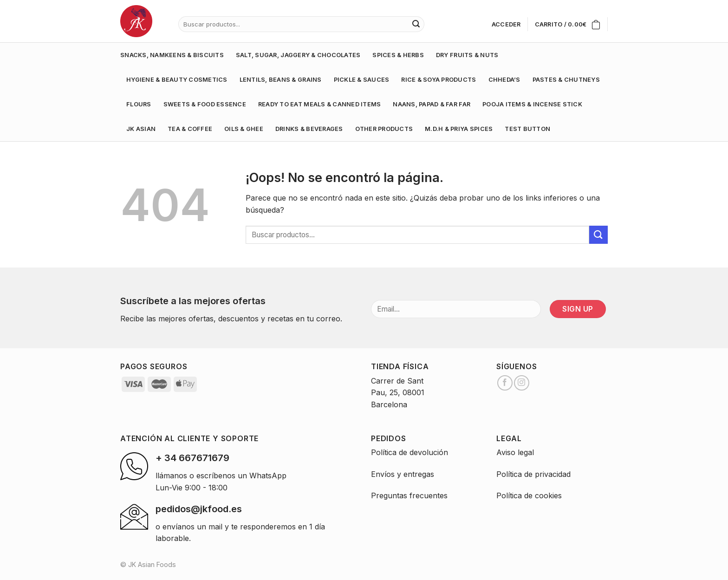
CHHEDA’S (504, 80)
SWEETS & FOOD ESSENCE (205, 104)
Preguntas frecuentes (409, 495)
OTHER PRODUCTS (384, 129)
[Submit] (598, 235)
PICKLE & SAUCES (362, 80)
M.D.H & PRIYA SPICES (459, 129)
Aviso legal (515, 452)
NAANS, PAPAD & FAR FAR (432, 104)
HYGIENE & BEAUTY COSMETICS (177, 80)
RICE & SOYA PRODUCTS (439, 80)
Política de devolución (409, 452)
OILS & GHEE (244, 129)
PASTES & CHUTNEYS (566, 80)
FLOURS (139, 104)
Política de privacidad (533, 474)
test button (527, 129)
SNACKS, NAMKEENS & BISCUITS (172, 55)
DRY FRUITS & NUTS (467, 55)
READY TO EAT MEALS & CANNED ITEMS (319, 104)
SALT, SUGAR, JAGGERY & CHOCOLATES (298, 55)
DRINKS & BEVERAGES (309, 129)
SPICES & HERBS (398, 55)
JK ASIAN (141, 129)
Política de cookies (529, 495)
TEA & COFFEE (190, 129)
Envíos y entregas (403, 474)
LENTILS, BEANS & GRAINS (281, 80)
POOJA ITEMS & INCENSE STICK (532, 104)
